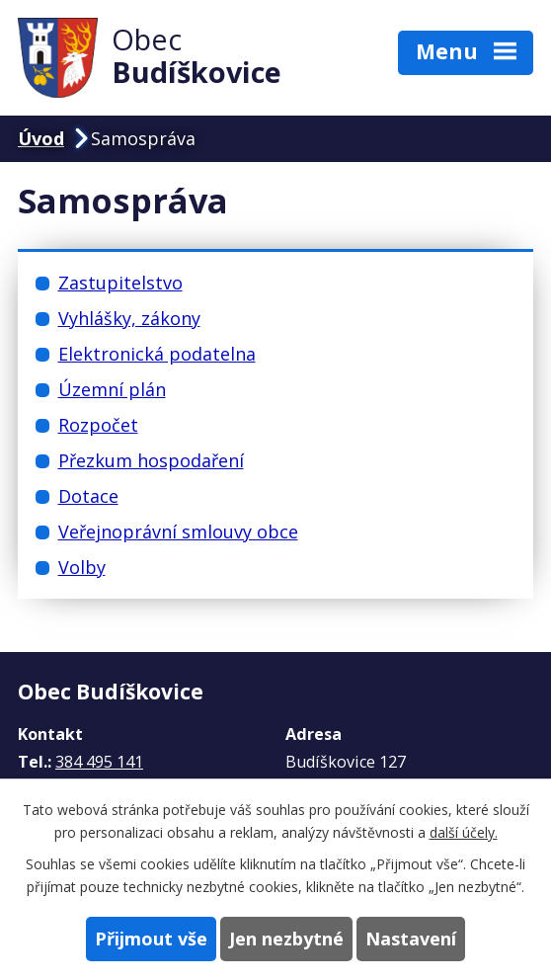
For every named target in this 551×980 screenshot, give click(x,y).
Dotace (88, 496)
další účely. (464, 832)
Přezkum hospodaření (151, 460)
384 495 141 (99, 762)
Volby (82, 567)
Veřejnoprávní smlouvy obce (178, 531)
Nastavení (411, 939)
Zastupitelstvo (120, 283)
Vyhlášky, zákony (129, 318)
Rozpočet (98, 425)
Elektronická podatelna (157, 354)
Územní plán (112, 389)
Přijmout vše (151, 939)
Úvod (41, 138)
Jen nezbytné (286, 939)
